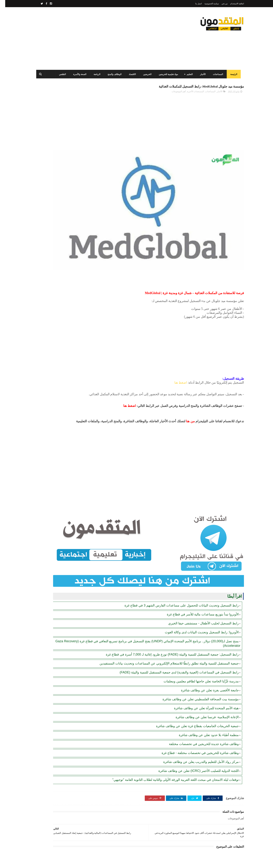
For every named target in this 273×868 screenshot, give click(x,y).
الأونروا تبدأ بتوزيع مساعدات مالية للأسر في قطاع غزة (198, 567)
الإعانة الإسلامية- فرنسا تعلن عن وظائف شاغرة (202, 678)
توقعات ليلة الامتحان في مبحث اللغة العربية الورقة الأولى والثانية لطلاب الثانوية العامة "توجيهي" (170, 741)
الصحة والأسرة (78, 74)
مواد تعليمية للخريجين (166, 74)
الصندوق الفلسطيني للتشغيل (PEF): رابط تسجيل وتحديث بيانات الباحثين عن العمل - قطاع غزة (57, 154)
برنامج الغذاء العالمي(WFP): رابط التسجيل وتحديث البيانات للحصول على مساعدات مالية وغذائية (57, 171)
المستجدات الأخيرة (190, 93)
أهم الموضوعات (173, 93)
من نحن (219, 4)
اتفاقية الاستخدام (232, 4)
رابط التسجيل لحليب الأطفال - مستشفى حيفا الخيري (198, 576)
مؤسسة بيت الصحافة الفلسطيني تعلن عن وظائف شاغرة (195, 660)
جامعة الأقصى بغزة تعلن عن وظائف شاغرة (205, 651)
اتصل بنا (193, 4)
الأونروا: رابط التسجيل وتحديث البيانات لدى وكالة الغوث (197, 585)
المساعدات (216, 74)
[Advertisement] (100, 38)
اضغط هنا (176, 350)
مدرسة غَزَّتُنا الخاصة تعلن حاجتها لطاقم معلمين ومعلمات (196, 642)
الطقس (60, 74)
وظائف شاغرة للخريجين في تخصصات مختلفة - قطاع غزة (195, 714)
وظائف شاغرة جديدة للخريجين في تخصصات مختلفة (199, 705)
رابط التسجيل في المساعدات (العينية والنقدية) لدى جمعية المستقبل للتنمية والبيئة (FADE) (174, 634)
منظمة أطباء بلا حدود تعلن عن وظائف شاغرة (204, 696)
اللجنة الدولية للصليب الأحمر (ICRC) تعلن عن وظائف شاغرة (193, 732)
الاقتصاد (130, 74)
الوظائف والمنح (113, 74)
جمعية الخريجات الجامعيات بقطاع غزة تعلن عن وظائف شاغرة (192, 687)
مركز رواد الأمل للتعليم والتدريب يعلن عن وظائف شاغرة (196, 723)
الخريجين (145, 74)
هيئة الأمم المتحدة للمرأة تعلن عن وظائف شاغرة (201, 669)
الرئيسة (232, 74)
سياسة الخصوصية (206, 4)
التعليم (188, 74)
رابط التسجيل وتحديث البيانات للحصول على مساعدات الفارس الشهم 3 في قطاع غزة (176, 558)
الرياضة (95, 74)
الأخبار (201, 74)
